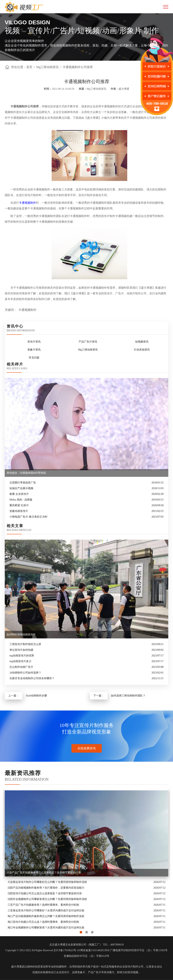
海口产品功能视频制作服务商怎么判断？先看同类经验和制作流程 (46, 916)
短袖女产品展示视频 (21, 488)
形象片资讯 (34, 350)
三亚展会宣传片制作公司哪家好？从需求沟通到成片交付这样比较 (46, 910)
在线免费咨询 (87, 748)
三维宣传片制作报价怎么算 (25, 644)
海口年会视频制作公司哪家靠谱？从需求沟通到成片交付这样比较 (46, 928)
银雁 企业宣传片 (19, 494)
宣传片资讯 (34, 342)
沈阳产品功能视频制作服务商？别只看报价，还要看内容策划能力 (46, 888)
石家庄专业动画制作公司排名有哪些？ (32, 678)
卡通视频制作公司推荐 (78, 67)
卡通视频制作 (27, 203)
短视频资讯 (142, 342)
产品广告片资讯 (88, 342)
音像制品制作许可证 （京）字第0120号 (87, 956)
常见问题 (34, 358)
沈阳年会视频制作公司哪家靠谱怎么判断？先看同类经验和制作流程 (47, 899)
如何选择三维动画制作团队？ (128, 696)
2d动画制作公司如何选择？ (25, 673)
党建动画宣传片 (19, 511)
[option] (86, 859)
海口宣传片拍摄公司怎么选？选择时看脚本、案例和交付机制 (43, 922)
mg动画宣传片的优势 (22, 656)
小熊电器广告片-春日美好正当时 (28, 517)
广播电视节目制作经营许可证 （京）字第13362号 (139, 950)
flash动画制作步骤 (36, 696)
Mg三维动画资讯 (47, 67)
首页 (29, 67)
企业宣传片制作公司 (132, 967)
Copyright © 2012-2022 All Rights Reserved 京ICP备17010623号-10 (43, 950)
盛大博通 (16, 967)
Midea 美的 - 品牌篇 (21, 500)
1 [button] (81, 931)
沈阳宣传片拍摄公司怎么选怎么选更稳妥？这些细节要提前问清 (45, 893)
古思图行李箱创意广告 (23, 483)
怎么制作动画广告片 (21, 667)
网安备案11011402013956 (95, 950)
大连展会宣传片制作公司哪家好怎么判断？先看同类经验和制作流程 (47, 882)
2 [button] (87, 931)
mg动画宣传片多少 (20, 661)
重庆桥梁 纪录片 (19, 505)
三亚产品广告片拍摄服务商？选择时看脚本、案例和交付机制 (43, 905)
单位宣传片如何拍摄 (21, 650)
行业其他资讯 (142, 350)
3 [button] (92, 931)
